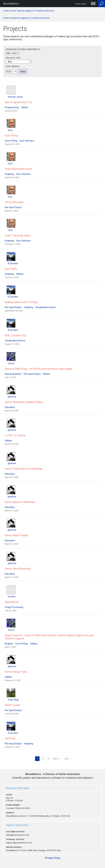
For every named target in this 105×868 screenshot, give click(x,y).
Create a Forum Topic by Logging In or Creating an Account (29, 11)
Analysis (9, 644)
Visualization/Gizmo (46, 307)
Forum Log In (81, 4)
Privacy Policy (53, 858)
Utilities (25, 107)
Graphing (9, 174)
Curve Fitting (11, 141)
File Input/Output (13, 207)
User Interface (27, 141)
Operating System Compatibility (23, 49)
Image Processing (14, 607)
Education (10, 407)
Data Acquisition (13, 374)
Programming (12, 107)
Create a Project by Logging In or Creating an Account (26, 18)
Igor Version (12, 66)
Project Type (13, 58)
